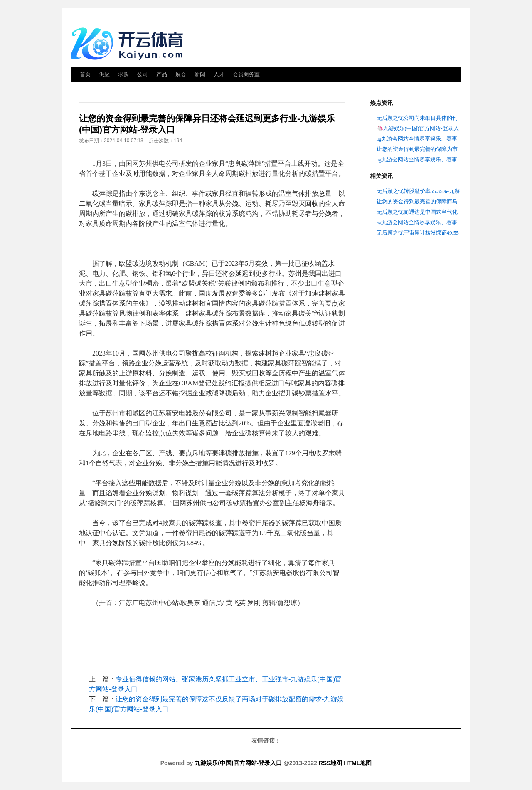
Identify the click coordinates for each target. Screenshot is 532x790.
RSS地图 (331, 763)
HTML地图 (358, 763)
